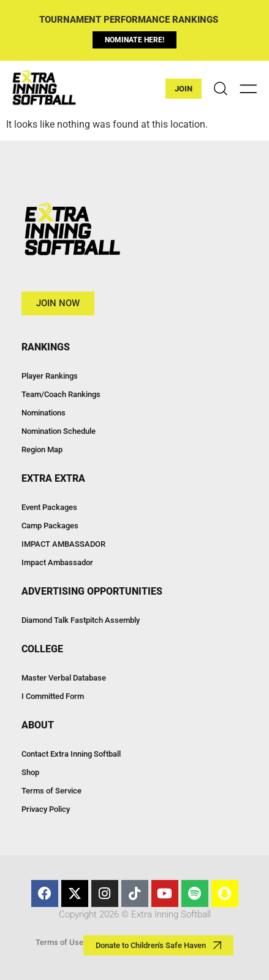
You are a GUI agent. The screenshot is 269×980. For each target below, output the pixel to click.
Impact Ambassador (57, 562)
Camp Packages (50, 526)
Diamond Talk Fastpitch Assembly (81, 620)
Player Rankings (50, 376)
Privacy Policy (46, 809)
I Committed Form (53, 696)
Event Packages (49, 507)
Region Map (42, 449)
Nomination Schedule (59, 431)
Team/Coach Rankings (61, 394)
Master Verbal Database (64, 678)
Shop (30, 772)
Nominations (44, 413)
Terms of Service (51, 791)
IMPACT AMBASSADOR (63, 544)
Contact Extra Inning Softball (71, 754)
